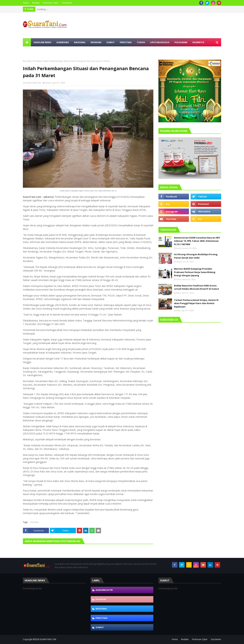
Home (26, 3)
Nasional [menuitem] (80, 42)
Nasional (101, 609)
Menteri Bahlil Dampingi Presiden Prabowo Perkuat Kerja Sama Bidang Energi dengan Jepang (195, 272)
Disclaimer (67, 3)
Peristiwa (37, 61)
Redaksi (36, 3)
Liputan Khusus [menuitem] (160, 42)
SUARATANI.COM (48, 639)
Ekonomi (101, 599)
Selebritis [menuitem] (198, 42)
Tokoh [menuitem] (141, 42)
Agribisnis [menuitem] (63, 42)
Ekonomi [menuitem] (96, 42)
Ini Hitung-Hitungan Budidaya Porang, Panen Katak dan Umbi (196, 256)
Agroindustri (104, 590)
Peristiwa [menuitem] (126, 42)
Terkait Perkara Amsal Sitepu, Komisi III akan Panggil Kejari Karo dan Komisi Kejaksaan (196, 303)
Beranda (27, 61)
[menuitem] (27, 42)
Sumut (100, 627)
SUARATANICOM (33, 83)
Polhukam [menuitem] (181, 42)
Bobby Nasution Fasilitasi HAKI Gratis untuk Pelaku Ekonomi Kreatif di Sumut (197, 287)
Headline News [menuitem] (42, 42)
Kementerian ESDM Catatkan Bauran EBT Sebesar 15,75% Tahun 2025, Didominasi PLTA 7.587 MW (197, 241)
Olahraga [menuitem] (32, 50)
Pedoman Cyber (51, 3)
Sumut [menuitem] (111, 42)
